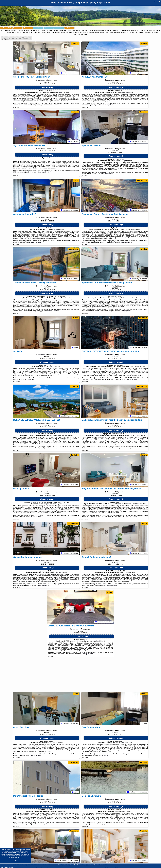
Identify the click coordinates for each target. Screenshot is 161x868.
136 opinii (56, 229)
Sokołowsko (74, 762)
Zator (76, 181)
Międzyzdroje (142, 181)
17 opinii (137, 435)
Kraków (144, 455)
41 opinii (99, 641)
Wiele (76, 694)
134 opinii (124, 161)
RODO (20, 857)
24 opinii (59, 811)
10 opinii (138, 504)
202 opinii (136, 367)
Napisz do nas (99, 865)
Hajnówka (143, 112)
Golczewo (143, 762)
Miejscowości (28, 28)
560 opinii (52, 367)
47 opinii (63, 298)
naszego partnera (53, 105)
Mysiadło (143, 831)
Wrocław (75, 43)
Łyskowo (75, 112)
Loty (38, 28)
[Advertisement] (80, 676)
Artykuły (69, 28)
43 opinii (134, 298)
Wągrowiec (74, 831)
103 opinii (54, 743)
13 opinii (54, 504)
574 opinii (124, 743)
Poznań (75, 318)
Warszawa (143, 318)
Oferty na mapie (17, 28)
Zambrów (75, 455)
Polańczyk (74, 386)
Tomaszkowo (73, 249)
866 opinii (126, 92)
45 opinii (124, 811)
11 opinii (127, 572)
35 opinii (61, 92)
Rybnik (144, 524)
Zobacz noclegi (47, 88)
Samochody (49, 28)
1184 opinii (58, 572)
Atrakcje (59, 28)
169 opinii (64, 435)
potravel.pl (157, 1)
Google (27, 849)
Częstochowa (73, 524)
